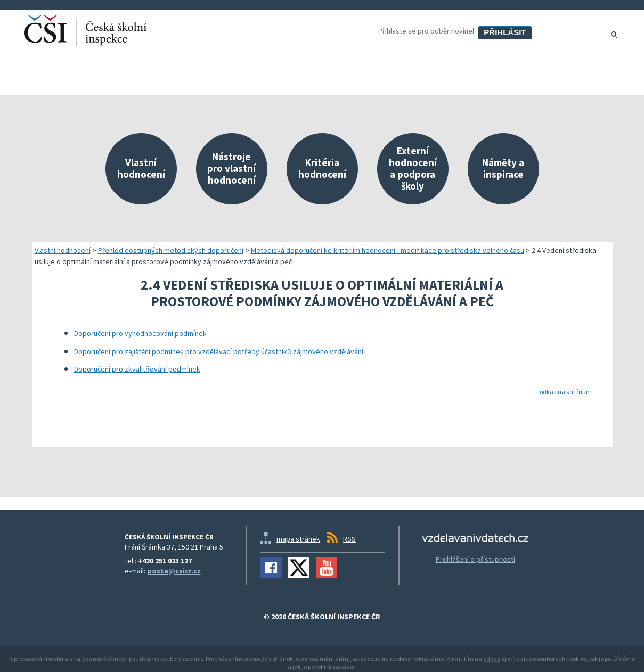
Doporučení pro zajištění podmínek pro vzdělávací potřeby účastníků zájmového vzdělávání (219, 351)
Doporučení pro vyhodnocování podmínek (140, 333)
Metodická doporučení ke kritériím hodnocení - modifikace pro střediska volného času (388, 250)
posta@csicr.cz (174, 571)
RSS (349, 539)
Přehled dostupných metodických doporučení (171, 250)
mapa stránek (298, 539)
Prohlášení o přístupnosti (475, 559)
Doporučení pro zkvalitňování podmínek (137, 369)
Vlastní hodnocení (63, 250)
